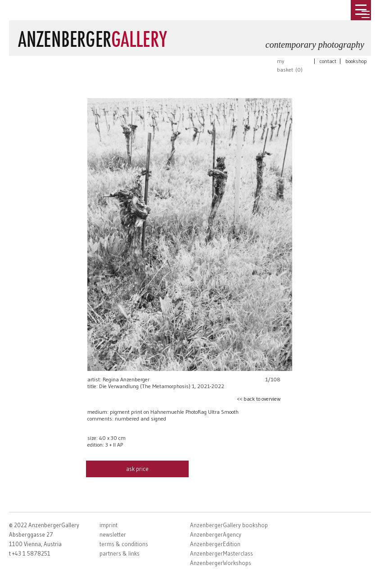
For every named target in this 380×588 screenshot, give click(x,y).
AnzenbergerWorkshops (221, 563)
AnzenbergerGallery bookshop (229, 525)
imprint (109, 525)
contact (328, 61)
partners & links (120, 553)
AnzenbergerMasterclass (222, 553)
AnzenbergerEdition (215, 544)
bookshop (356, 61)
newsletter (113, 534)
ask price (137, 469)
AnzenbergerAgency (216, 534)
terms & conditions (124, 544)
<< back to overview (259, 399)
